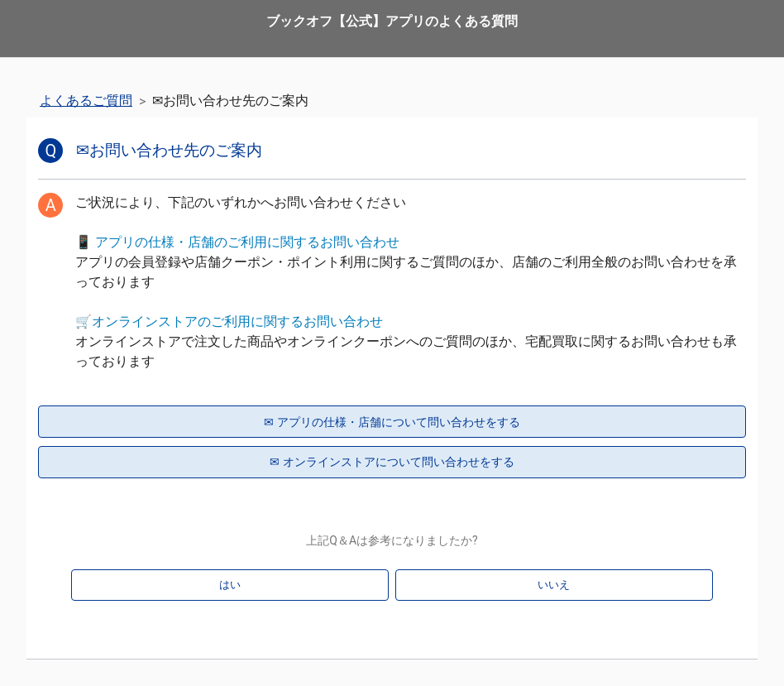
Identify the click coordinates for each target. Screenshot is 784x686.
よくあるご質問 (86, 101)
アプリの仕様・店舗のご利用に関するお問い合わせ (247, 242)
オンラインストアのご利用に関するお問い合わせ (237, 321)
